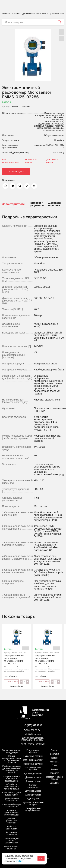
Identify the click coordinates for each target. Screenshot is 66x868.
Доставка (55, 754)
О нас (55, 765)
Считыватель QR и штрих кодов (12, 794)
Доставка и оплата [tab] (55, 204)
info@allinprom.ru (33, 734)
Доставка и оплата (52, 161)
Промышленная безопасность (12, 800)
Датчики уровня (33, 777)
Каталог (16, 14)
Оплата (54, 750)
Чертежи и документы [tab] (36, 204)
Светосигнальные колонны (12, 848)
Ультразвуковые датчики (33, 769)
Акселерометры (33, 795)
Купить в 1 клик (16, 686)
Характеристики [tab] (13, 204)
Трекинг (54, 758)
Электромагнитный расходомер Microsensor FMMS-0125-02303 (16, 646)
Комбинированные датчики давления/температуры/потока (11, 770)
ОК (41, 858)
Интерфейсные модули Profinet (33, 809)
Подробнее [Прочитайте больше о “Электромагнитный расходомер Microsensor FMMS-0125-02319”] (42, 681)
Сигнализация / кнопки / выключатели (11, 841)
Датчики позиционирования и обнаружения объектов (12, 759)
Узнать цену (16, 172)
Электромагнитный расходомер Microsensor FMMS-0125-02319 (47, 646)
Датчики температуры (33, 786)
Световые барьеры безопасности (11, 806)
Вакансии (54, 783)
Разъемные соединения (11, 834)
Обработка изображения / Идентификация (11, 787)
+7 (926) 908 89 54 (31, 730)
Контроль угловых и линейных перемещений (11, 779)
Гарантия (54, 773)
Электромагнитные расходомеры (11, 751)
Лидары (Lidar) (33, 799)
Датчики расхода (33, 791)
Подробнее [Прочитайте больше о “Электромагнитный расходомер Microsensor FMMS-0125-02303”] (11, 681)
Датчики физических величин (36, 14)
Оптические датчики (33, 760)
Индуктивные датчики (33, 751)
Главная (6, 14)
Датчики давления (33, 774)
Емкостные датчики (33, 756)
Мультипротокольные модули (33, 803)
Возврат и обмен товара (54, 778)
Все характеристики (11, 161)
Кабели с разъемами (12, 828)
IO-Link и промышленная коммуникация (11, 813)
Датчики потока (33, 781)
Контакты (55, 762)
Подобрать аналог (31, 161)
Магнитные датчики (33, 764)
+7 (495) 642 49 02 (33, 725)
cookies (19, 861)
